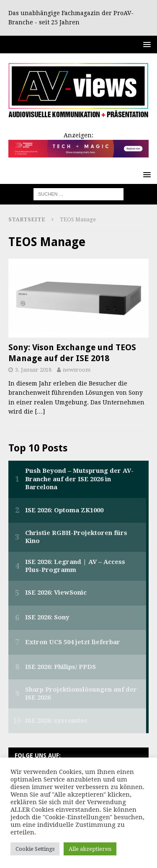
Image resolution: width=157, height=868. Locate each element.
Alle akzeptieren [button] (90, 849)
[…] (40, 412)
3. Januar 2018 (33, 370)
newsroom (77, 370)
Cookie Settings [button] (35, 849)
